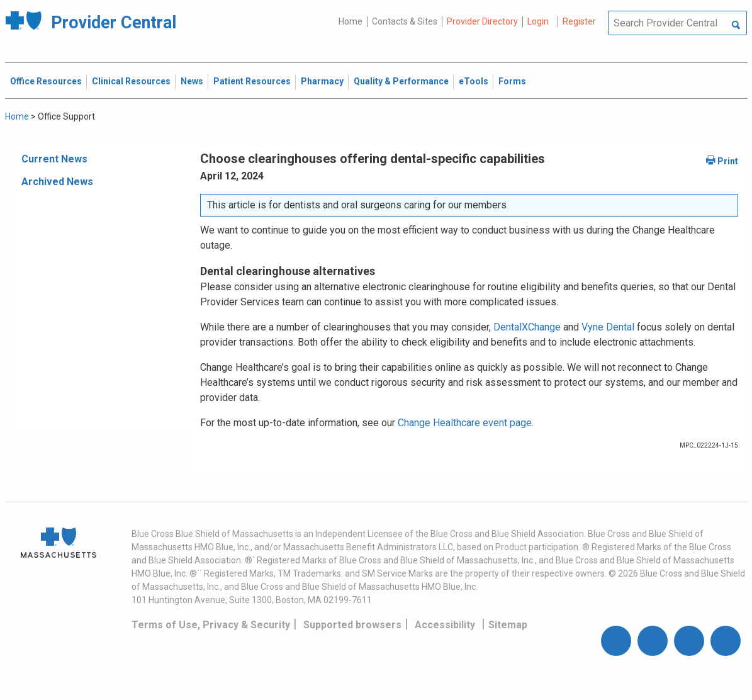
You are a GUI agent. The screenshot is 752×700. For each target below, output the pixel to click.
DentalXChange (527, 327)
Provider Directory (482, 21)
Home (351, 21)
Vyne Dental (608, 327)
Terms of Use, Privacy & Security (211, 625)
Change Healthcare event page (465, 423)
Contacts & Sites (405, 21)
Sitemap (508, 625)
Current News (54, 159)
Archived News (57, 182)
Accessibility (445, 625)
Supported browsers (352, 625)
